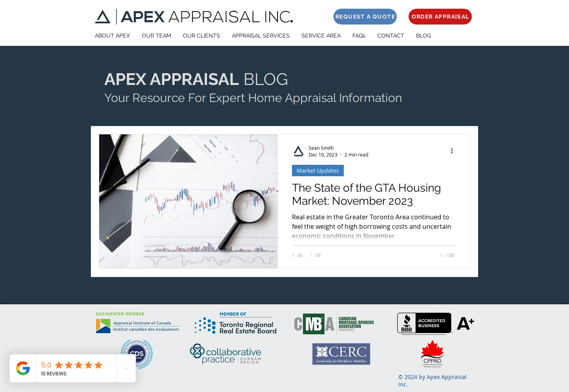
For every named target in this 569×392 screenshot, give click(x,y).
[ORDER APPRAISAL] (440, 17)
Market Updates (318, 171)
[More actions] (454, 151)
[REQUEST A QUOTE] (365, 17)
